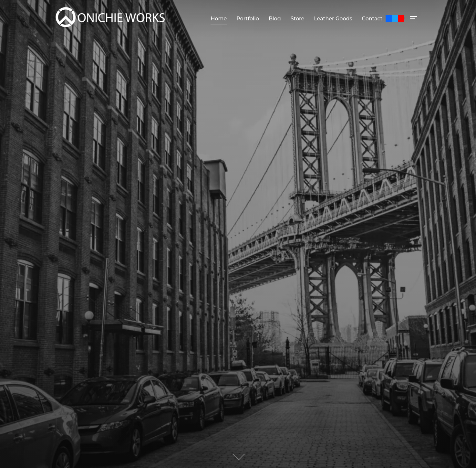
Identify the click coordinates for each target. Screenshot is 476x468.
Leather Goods (333, 19)
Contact (372, 19)
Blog (275, 19)
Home (219, 19)
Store (298, 19)
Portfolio (248, 19)
